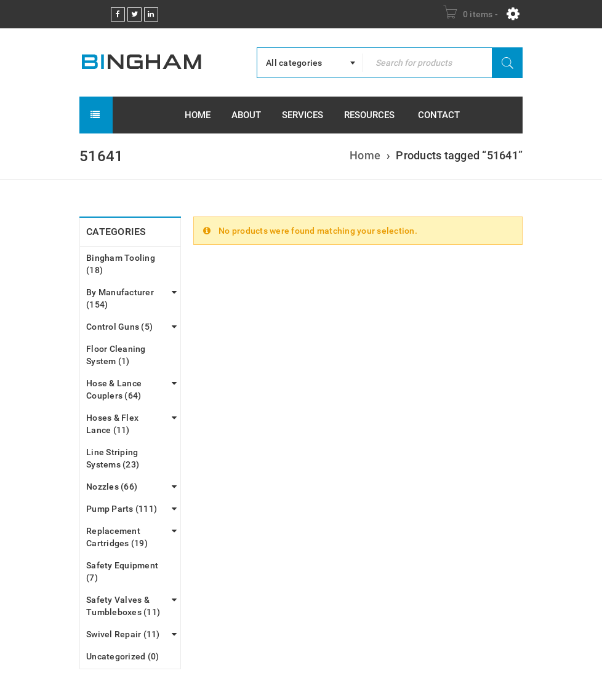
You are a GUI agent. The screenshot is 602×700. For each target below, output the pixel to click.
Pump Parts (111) (122, 509)
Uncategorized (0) (122, 656)
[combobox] (310, 63)
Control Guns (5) (119, 327)
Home (365, 155)
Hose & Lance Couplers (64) (114, 389)
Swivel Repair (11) (123, 634)
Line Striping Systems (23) (113, 458)
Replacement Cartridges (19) (117, 537)
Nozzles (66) (112, 487)
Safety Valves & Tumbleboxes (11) (123, 606)
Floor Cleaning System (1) (116, 355)
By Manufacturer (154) (120, 298)
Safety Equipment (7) (122, 571)
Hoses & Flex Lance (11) (112, 424)
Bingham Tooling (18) (121, 264)
